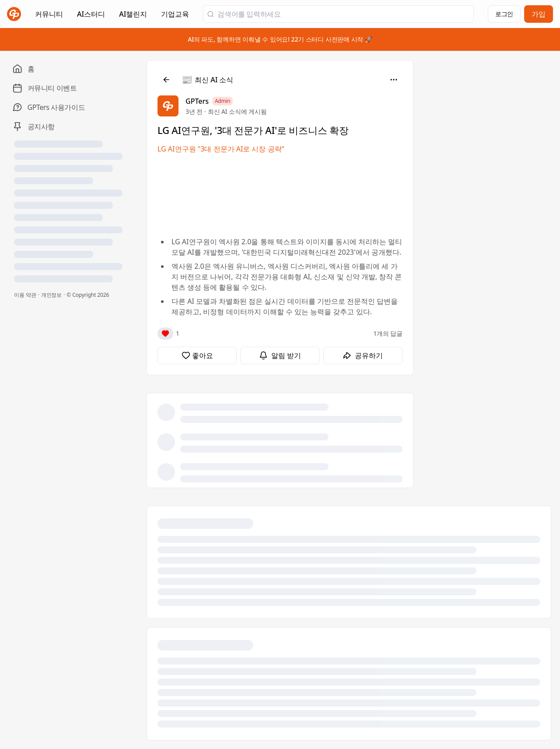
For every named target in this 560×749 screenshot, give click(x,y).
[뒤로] (166, 80)
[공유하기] (363, 355)
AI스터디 (91, 14)
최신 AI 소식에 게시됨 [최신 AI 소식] (237, 111)
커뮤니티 (49, 14)
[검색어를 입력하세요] (344, 14)
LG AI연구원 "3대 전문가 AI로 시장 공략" (221, 149)
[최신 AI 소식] (208, 80)
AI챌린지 (133, 17)
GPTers (197, 101)
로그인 (504, 14)
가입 (539, 14)
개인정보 (52, 295)
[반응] (165, 334)
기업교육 (175, 17)
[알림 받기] (280, 355)
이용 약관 (25, 295)
